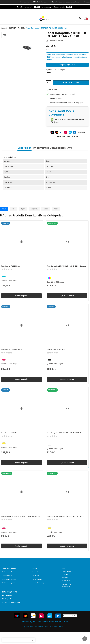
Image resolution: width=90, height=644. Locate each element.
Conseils (65, 586)
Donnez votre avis (56, 41)
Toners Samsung (38, 595)
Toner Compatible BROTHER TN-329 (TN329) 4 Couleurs (66, 266)
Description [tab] (22, 148)
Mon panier (66, 598)
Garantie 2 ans (56, 98)
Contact (65, 589)
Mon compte (66, 596)
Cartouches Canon (9, 584)
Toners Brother (37, 591)
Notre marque (7, 607)
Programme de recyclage (11, 614)
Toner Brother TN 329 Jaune (11, 439)
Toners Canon (37, 584)
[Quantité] (49, 83)
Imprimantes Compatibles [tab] (50, 148)
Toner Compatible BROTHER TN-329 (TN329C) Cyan (65, 439)
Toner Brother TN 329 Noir (56, 352)
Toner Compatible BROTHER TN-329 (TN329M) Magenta (21, 525)
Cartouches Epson (8, 595)
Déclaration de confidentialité (50, 633)
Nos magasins (7, 611)
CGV (66, 633)
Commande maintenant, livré (63, 94)
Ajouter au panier (71, 83)
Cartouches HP (7, 587)
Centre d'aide (66, 584)
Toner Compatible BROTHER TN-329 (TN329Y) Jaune (65, 525)
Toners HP (35, 587)
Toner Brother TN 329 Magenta (12, 352)
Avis (73, 148)
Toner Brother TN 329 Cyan (10, 266)
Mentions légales (28, 633)
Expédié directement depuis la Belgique (67, 103)
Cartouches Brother (9, 591)
